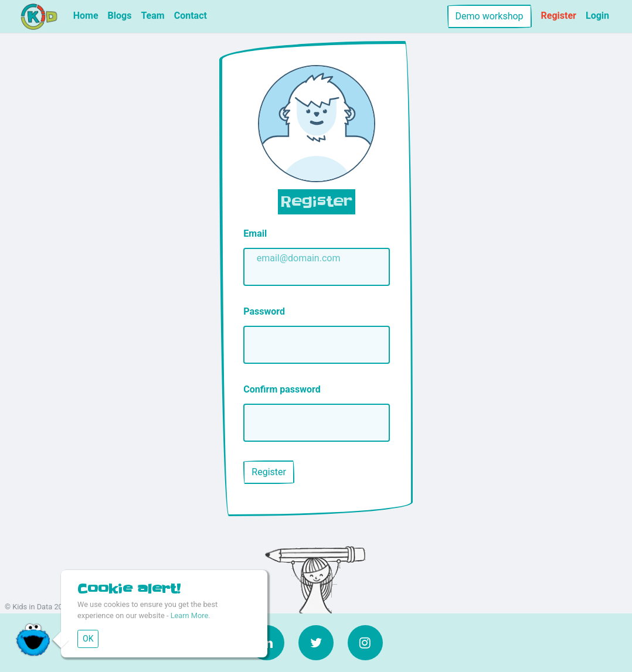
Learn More (190, 615)
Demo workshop (490, 16)
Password (264, 311)
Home (86, 16)
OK (88, 639)
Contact (191, 16)
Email (255, 233)
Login (597, 16)
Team (152, 16)
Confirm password (282, 389)
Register (559, 16)
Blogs (120, 16)
